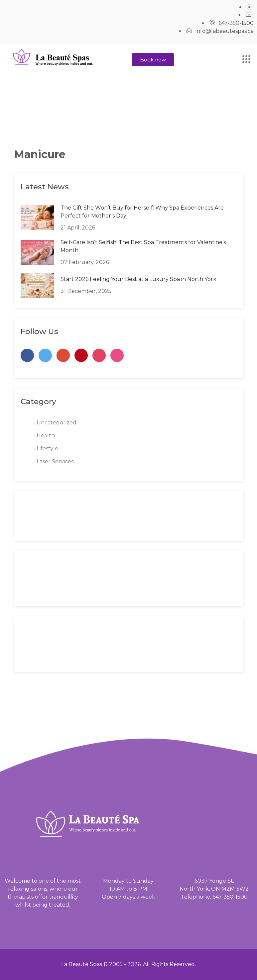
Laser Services (55, 461)
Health (46, 436)
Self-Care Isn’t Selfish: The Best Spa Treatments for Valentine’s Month (143, 246)
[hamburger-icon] (246, 60)
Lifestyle (47, 448)
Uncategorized (57, 423)
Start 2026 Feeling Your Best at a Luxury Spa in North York (138, 279)
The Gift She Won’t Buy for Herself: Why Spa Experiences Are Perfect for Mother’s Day (142, 212)
